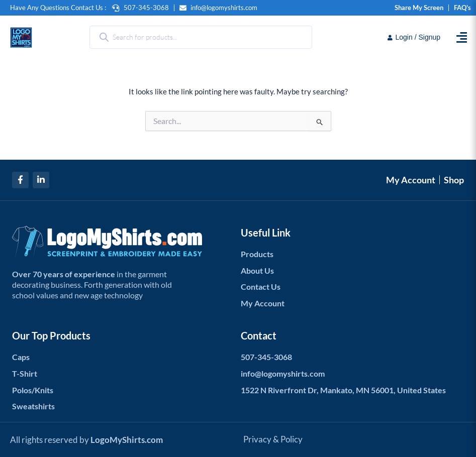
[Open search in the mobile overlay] (201, 37)
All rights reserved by (90, 439)
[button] (461, 37)
